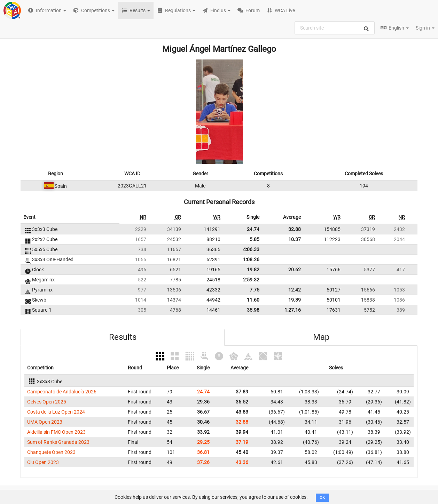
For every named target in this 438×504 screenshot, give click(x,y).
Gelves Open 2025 (47, 402)
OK (322, 498)
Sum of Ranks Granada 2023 (58, 442)
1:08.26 (251, 259)
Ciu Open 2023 (43, 462)
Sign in (425, 28)
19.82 (253, 270)
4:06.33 (251, 249)
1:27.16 (293, 310)
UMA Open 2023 (45, 422)
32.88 (295, 229)
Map (321, 337)
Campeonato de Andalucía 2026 (62, 392)
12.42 (295, 290)
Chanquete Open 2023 (51, 452)
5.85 (255, 239)
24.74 (253, 229)
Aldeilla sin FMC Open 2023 (56, 432)
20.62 (295, 270)
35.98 (253, 310)
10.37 (295, 239)
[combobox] (335, 28)
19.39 (295, 300)
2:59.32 (251, 280)
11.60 (253, 300)
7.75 (255, 290)
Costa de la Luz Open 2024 (56, 412)
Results (123, 337)
